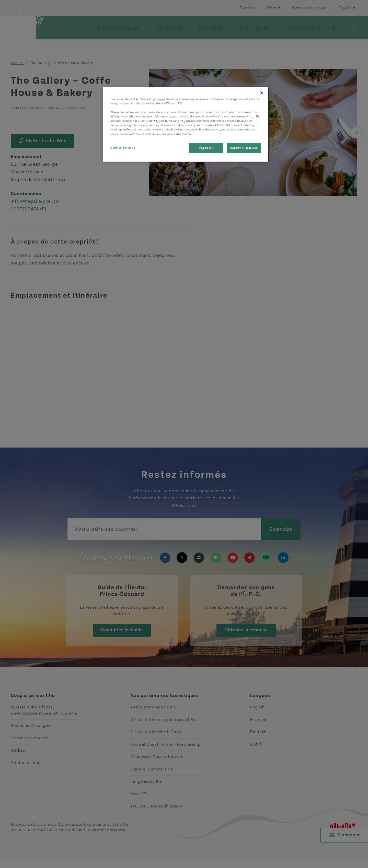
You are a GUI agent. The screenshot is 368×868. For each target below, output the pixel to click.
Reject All (206, 148)
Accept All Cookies (244, 148)
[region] (186, 124)
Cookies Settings (123, 148)
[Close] (262, 93)
